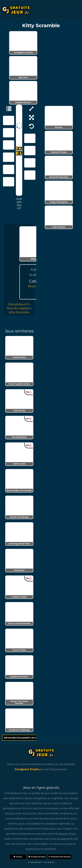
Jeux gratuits (49, 862)
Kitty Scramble (19, 312)
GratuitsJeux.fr (18, 304)
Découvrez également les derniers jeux (29, 738)
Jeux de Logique (18, 308)
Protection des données (60, 857)
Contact (18, 857)
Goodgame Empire (27, 769)
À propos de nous (37, 857)
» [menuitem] (19, 304)
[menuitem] (19, 312)
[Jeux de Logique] (7, 108)
